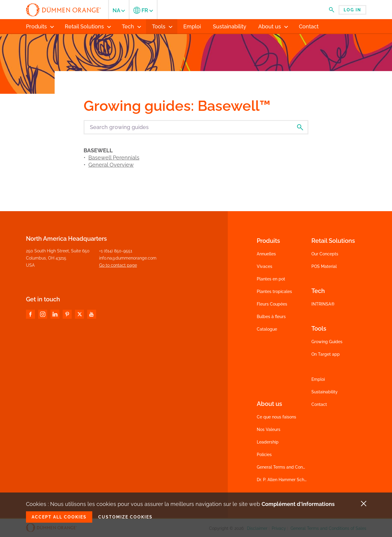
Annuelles (266, 254)
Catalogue (267, 329)
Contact (319, 404)
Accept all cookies (59, 517)
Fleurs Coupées (272, 304)
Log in (352, 10)
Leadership (268, 442)
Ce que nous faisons (276, 417)
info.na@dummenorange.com (128, 258)
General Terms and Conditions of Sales (295, 467)
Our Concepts (325, 254)
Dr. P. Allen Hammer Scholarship (288, 480)
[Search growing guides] (196, 127)
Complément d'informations (298, 504)
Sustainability (325, 392)
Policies (264, 455)
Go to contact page (118, 265)
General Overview (111, 165)
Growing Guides (327, 342)
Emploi (318, 379)
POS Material (324, 266)
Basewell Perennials (114, 158)
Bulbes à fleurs (271, 317)
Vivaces (265, 266)
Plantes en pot (271, 279)
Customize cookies (125, 517)
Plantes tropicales (274, 291)
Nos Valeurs (269, 429)
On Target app (326, 354)
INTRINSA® (323, 304)
